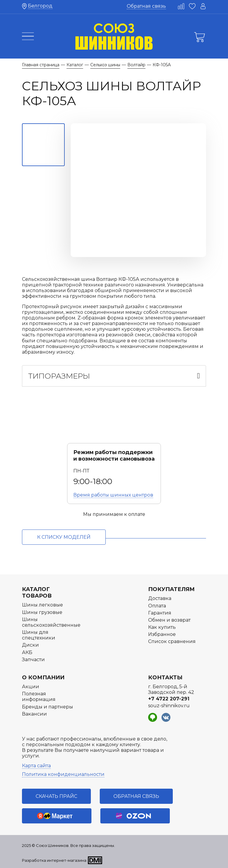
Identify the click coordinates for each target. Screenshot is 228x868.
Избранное (162, 634)
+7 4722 (169, 699)
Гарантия (160, 613)
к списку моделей (64, 537)
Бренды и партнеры (47, 707)
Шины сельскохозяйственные (51, 622)
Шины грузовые (42, 612)
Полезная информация (39, 697)
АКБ (27, 652)
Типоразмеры (59, 376)
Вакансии (34, 714)
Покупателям (171, 589)
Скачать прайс (56, 796)
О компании (43, 678)
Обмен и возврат (169, 620)
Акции (31, 687)
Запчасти (33, 660)
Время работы (113, 495)
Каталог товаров (37, 593)
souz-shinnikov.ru (169, 706)
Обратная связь (146, 6)
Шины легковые (42, 605)
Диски (30, 645)
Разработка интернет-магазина (54, 860)
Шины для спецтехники (39, 635)
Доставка (160, 598)
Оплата (157, 606)
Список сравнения (172, 641)
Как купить (162, 627)
